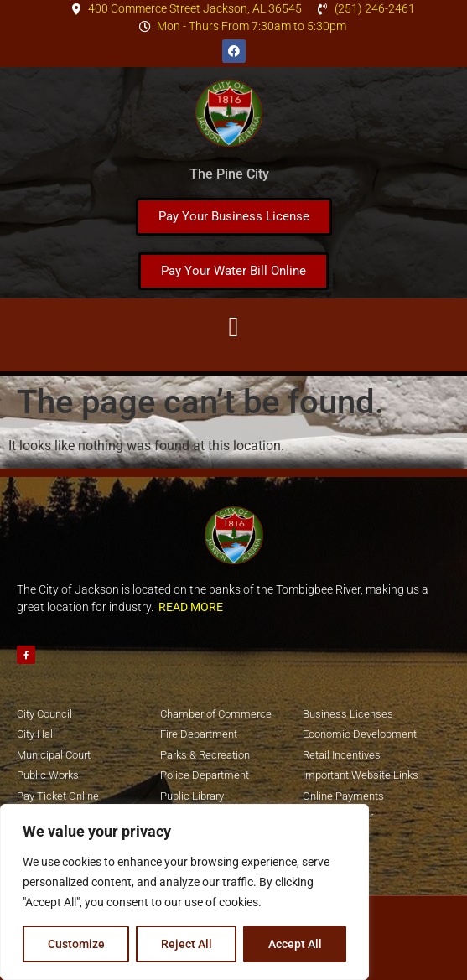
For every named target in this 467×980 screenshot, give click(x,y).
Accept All (295, 944)
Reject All (187, 944)
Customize (76, 944)
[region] (184, 892)
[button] (233, 328)
